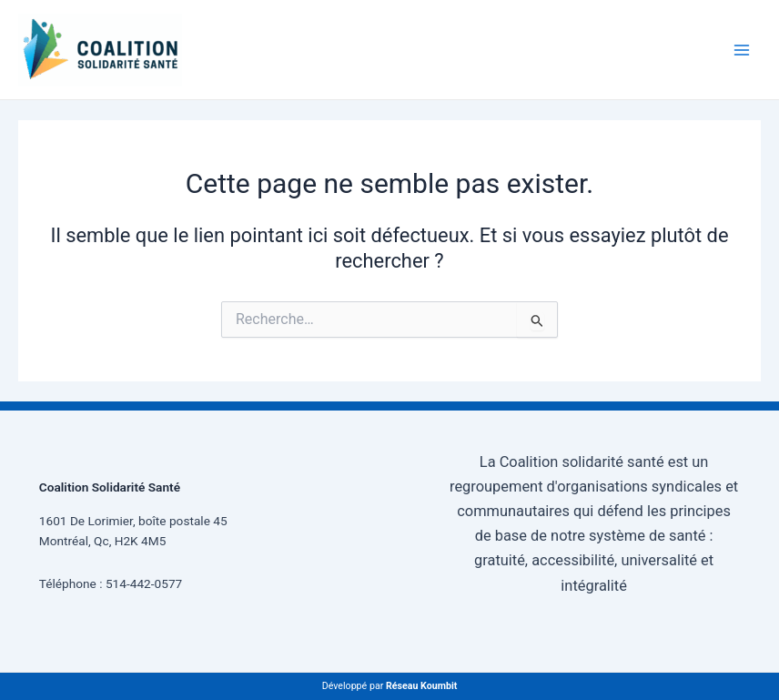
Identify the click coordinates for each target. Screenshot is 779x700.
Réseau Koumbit (421, 686)
